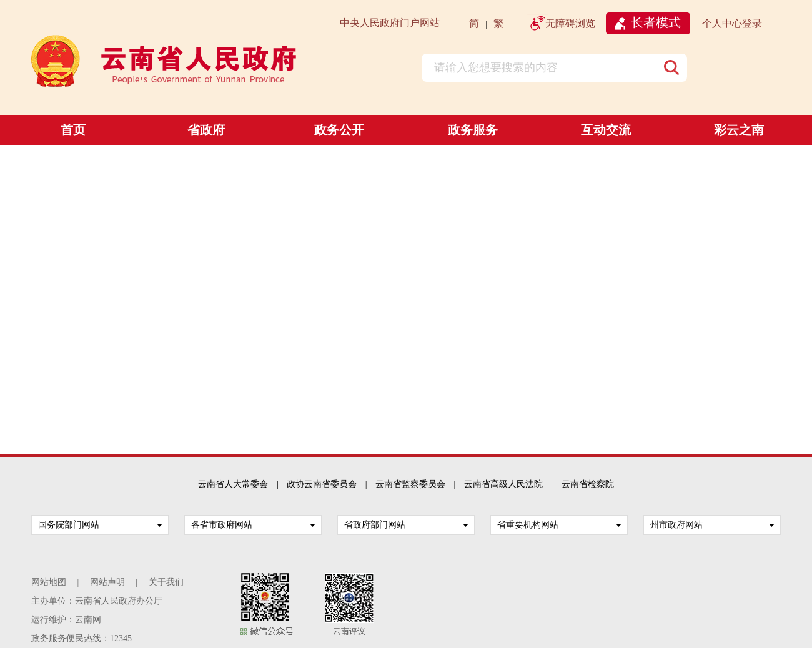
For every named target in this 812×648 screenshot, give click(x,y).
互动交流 (606, 130)
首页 (73, 130)
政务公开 (339, 130)
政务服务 (473, 130)
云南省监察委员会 (410, 484)
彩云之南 (739, 130)
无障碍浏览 (570, 23)
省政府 (206, 130)
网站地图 (49, 582)
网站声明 (107, 582)
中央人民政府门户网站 (390, 23)
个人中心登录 (732, 23)
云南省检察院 (588, 484)
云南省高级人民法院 (503, 484)
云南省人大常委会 (233, 484)
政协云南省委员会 (322, 484)
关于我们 (166, 582)
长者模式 (656, 22)
